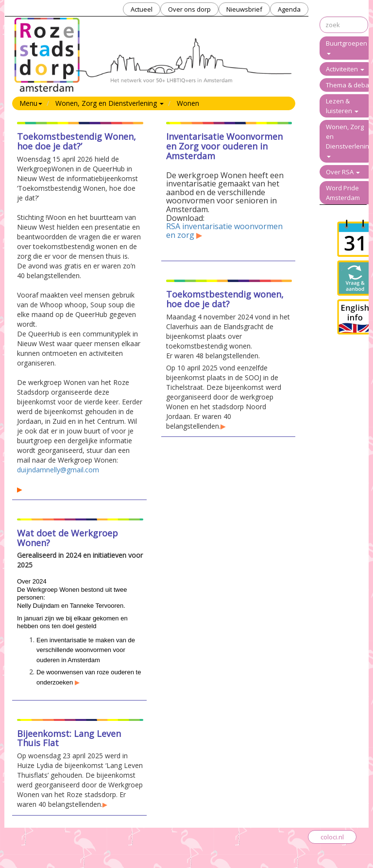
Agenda (289, 9)
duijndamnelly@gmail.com (58, 470)
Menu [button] (31, 103)
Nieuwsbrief (244, 9)
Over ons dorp (189, 9)
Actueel (142, 9)
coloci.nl (332, 837)
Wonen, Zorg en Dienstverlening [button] (110, 103)
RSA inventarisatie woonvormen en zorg (224, 231)
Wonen (188, 103)
